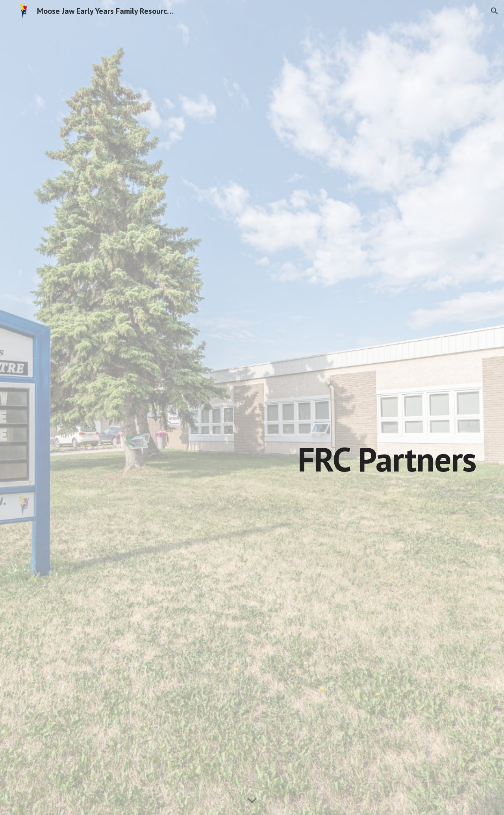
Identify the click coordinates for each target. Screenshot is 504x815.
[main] (291, 431)
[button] (495, 11)
